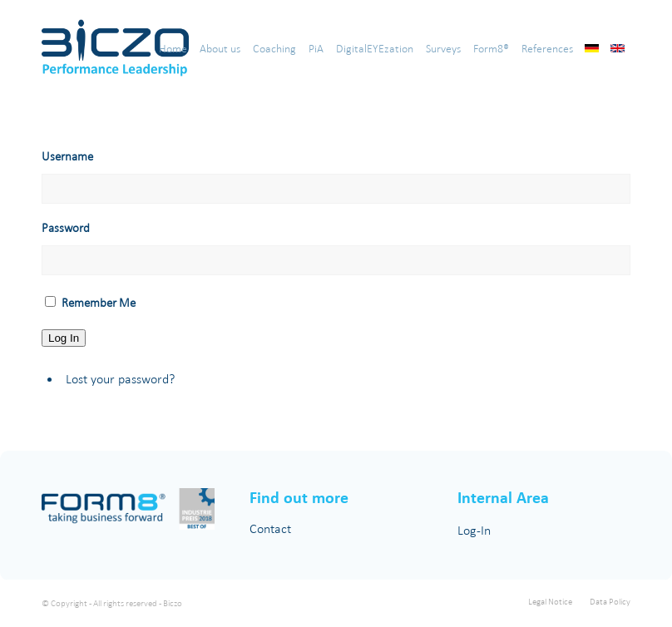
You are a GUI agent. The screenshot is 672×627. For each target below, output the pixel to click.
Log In (64, 338)
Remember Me (99, 302)
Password (66, 227)
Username (67, 156)
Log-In (474, 530)
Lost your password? (120, 379)
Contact (270, 528)
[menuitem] (173, 49)
